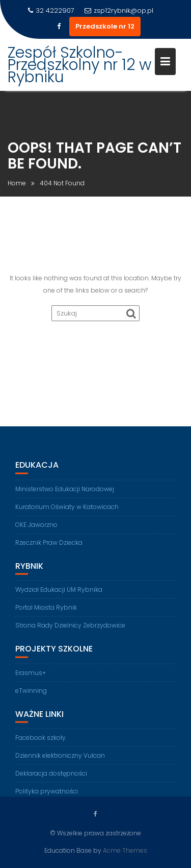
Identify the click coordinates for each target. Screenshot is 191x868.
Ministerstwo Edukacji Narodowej (65, 493)
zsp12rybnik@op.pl (119, 10)
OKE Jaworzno (36, 529)
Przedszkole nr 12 (105, 26)
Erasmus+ (31, 677)
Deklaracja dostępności (51, 778)
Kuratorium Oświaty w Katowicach (67, 511)
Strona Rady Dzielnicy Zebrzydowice (70, 629)
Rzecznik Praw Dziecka (49, 547)
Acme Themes (125, 850)
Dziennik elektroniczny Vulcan (60, 760)
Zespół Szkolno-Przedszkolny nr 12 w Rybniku (79, 65)
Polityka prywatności (47, 796)
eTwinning (31, 695)
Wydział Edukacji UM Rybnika (59, 594)
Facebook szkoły (40, 742)
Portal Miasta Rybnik (46, 611)
